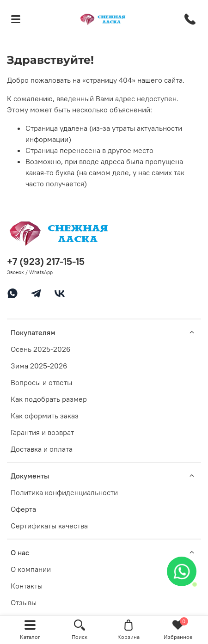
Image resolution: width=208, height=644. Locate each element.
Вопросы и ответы (41, 382)
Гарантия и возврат (42, 432)
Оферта (23, 509)
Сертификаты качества (49, 526)
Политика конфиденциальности (64, 492)
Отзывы (24, 602)
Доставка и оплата (42, 449)
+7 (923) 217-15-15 (46, 261)
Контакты (27, 586)
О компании (31, 569)
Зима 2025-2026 (39, 366)
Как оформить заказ (45, 416)
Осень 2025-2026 (41, 349)
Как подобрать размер (49, 399)
